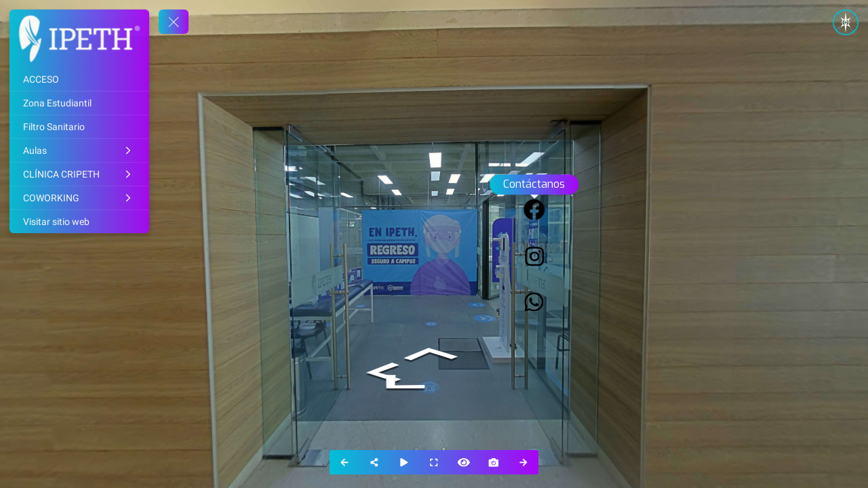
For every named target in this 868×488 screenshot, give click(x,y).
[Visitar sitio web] (79, 222)
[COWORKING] (79, 198)
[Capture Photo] (494, 462)
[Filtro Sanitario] (79, 127)
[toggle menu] (174, 22)
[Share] (374, 462)
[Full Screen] (434, 462)
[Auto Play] (404, 462)
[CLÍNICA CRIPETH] (79, 174)
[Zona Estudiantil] (79, 103)
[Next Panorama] (524, 462)
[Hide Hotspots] (464, 462)
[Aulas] (79, 150)
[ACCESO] (79, 79)
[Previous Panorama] (344, 462)
